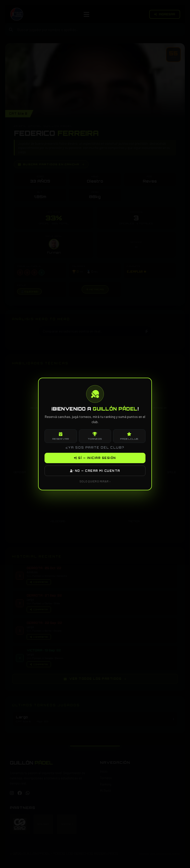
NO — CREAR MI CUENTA (95, 471)
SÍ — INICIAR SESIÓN (95, 458)
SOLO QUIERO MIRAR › (95, 481)
